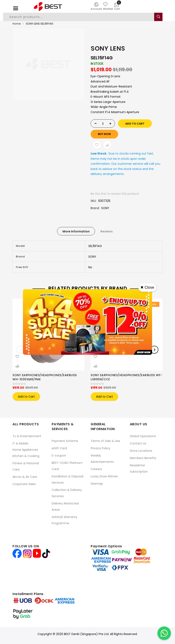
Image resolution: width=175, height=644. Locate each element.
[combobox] (82, 17)
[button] (17, 357)
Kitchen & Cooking (26, 456)
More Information (76, 231)
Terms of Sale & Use (105, 441)
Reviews (107, 231)
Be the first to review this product (115, 194)
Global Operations (143, 436)
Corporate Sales (24, 484)
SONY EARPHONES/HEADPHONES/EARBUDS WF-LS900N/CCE (126, 377)
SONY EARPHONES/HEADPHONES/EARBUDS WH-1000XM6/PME (45, 377)
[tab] (76, 231)
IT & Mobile (20, 443)
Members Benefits (143, 458)
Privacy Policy (100, 448)
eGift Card (59, 448)
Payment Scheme (65, 441)
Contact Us (138, 443)
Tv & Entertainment (27, 436)
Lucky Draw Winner (104, 476)
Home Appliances (25, 450)
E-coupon (59, 456)
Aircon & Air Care (25, 477)
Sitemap (97, 484)
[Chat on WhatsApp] (164, 633)
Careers (96, 469)
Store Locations (141, 451)
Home (17, 24)
